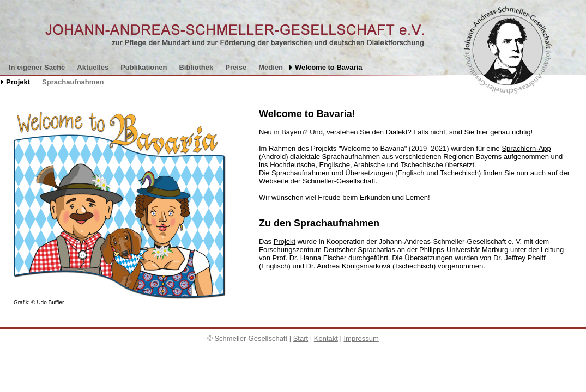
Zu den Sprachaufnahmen (319, 223)
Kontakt (326, 338)
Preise (236, 67)
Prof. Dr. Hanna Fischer (310, 258)
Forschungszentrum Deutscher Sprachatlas (327, 250)
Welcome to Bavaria (328, 67)
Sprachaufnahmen (73, 82)
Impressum (361, 338)
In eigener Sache (37, 67)
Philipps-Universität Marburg (464, 250)
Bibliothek (196, 67)
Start (301, 338)
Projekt (18, 82)
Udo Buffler (50, 302)
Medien (271, 67)
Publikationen (144, 67)
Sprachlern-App (526, 148)
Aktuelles (93, 67)
